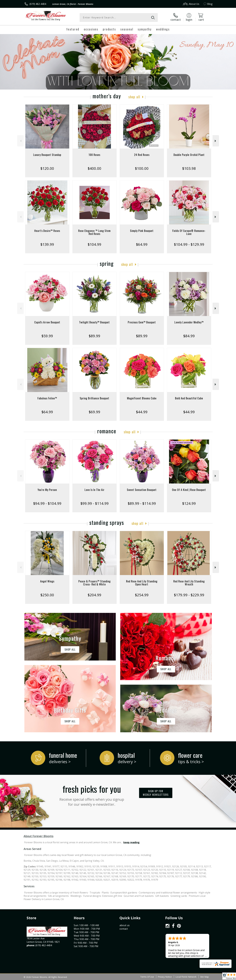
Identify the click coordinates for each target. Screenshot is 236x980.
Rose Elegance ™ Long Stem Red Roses (94, 232)
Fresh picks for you (92, 795)
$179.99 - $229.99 (189, 595)
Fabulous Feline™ (47, 398)
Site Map (204, 977)
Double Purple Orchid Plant (189, 155)
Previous (20, 141)
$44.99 (142, 412)
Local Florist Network (186, 977)
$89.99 (94, 336)
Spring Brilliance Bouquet (95, 398)
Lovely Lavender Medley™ (189, 322)
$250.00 (47, 595)
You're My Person (47, 490)
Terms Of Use (147, 977)
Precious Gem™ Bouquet (142, 322)
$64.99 (142, 244)
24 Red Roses (142, 155)
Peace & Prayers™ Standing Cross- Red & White (95, 583)
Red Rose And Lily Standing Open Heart (142, 583)
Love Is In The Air (95, 490)
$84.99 (189, 336)
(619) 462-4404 (38, 4)
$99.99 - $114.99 (95, 503)
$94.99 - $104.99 (47, 503)
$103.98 (189, 168)
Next (216, 141)
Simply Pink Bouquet (142, 231)
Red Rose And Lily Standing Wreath (189, 583)
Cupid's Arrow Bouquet (47, 322)
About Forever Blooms (39, 836)
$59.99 (47, 336)
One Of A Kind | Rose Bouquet (189, 490)
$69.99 (94, 412)
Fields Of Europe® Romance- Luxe (189, 232)
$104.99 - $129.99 (189, 244)
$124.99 (189, 503)
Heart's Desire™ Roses (47, 231)
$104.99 (94, 244)
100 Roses (94, 155)
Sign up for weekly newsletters (156, 793)
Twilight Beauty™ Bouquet (94, 322)
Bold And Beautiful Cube (189, 398)
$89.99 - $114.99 (142, 503)
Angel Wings (47, 581)
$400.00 (94, 168)
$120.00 (47, 168)
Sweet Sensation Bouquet (142, 490)
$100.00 (142, 168)
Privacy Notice (165, 977)
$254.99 (142, 595)
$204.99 (94, 595)
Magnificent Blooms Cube (142, 398)
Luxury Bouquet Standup (47, 155)
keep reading (131, 842)
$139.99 (47, 244)
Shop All (134, 97)
